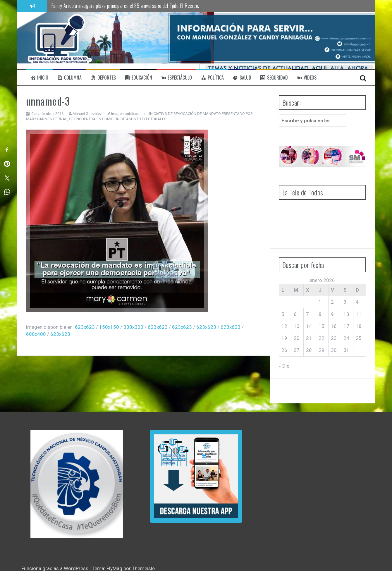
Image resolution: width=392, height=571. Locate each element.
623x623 (85, 327)
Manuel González (87, 114)
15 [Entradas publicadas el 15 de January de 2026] (321, 326)
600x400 (36, 334)
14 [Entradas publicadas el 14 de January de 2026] (309, 326)
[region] (77, 484)
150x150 (109, 327)
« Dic (284, 366)
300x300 (133, 327)
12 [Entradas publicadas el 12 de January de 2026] (284, 326)
